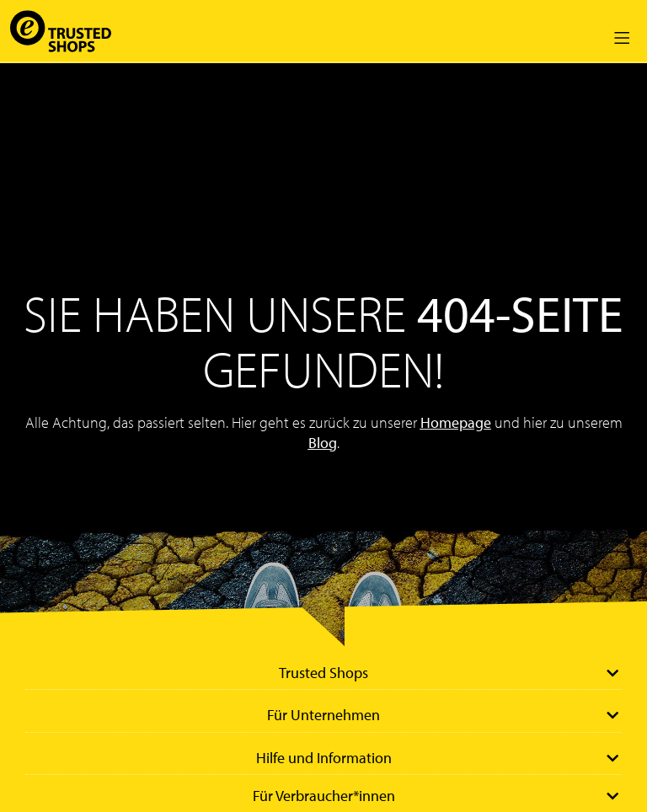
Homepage (456, 422)
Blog (323, 443)
